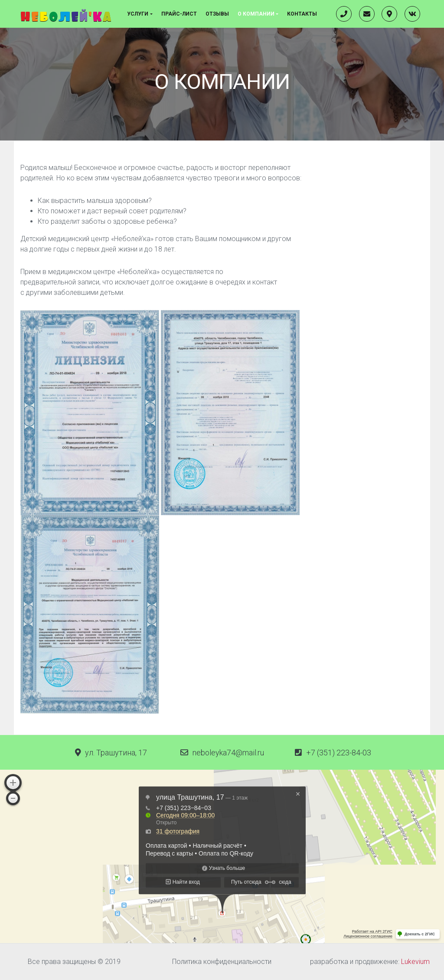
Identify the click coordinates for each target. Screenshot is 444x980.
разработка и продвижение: (370, 962)
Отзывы (217, 14)
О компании (256, 14)
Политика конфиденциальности (222, 962)
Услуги (138, 14)
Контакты (302, 14)
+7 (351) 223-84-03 (339, 753)
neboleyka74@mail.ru (228, 753)
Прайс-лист (179, 14)
